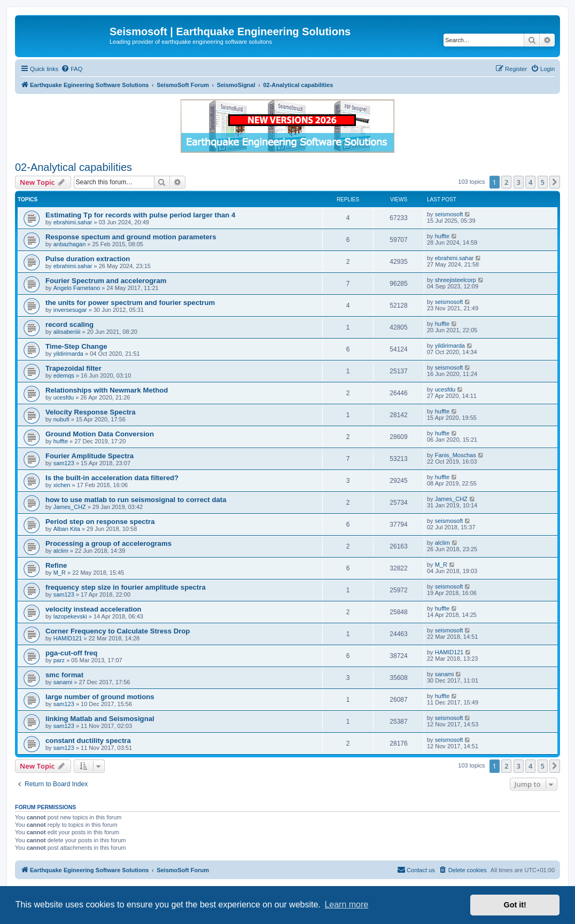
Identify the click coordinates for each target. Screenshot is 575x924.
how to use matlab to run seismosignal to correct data (136, 500)
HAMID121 (68, 638)
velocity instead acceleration (94, 609)
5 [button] (543, 182)
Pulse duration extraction (88, 259)
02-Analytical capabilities (73, 167)
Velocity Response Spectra (91, 412)
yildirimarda (68, 354)
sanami (63, 682)
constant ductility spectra (88, 741)
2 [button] (506, 182)
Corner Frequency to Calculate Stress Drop (118, 631)
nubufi (61, 419)
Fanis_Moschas (456, 455)
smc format (64, 675)
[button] (555, 182)
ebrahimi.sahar (73, 222)
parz (59, 660)
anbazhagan (70, 244)
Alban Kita (67, 529)
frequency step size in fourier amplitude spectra (126, 587)
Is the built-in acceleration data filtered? (112, 478)
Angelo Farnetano (77, 288)
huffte (442, 236)
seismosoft (449, 214)
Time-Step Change (76, 346)
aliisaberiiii (67, 332)
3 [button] (519, 182)
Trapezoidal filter (73, 368)
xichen (62, 485)
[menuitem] (72, 69)
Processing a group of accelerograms (108, 543)
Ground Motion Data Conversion (100, 434)
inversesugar (70, 310)
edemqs (64, 375)
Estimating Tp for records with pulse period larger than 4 (140, 215)
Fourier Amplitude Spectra (90, 456)
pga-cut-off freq (71, 653)
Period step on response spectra (100, 522)
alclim (61, 551)
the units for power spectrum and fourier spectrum (130, 303)
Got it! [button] (515, 905)
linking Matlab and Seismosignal (100, 719)
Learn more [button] (346, 905)
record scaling (69, 324)
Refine (56, 565)
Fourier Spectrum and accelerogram (106, 281)
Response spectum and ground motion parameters (131, 237)
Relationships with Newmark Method (107, 390)
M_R (60, 573)
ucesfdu (64, 397)
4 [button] (530, 182)
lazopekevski (70, 616)
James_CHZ (70, 507)
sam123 (64, 463)
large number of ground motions (100, 697)
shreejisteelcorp (456, 280)
